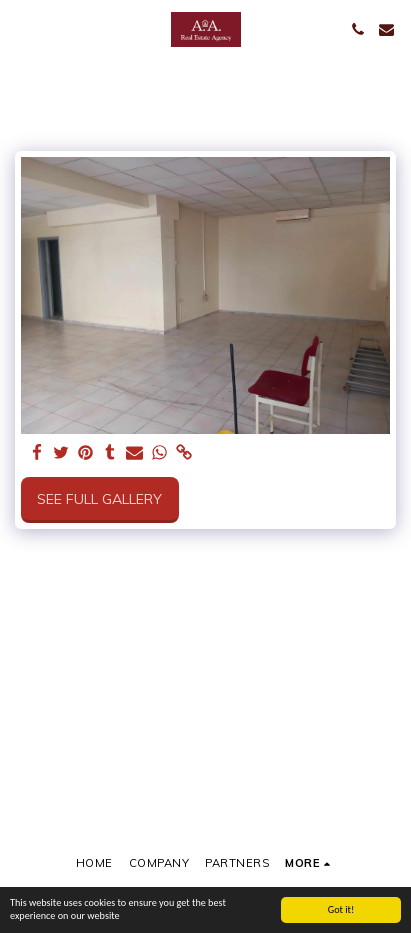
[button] (22, 28)
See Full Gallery (99, 499)
